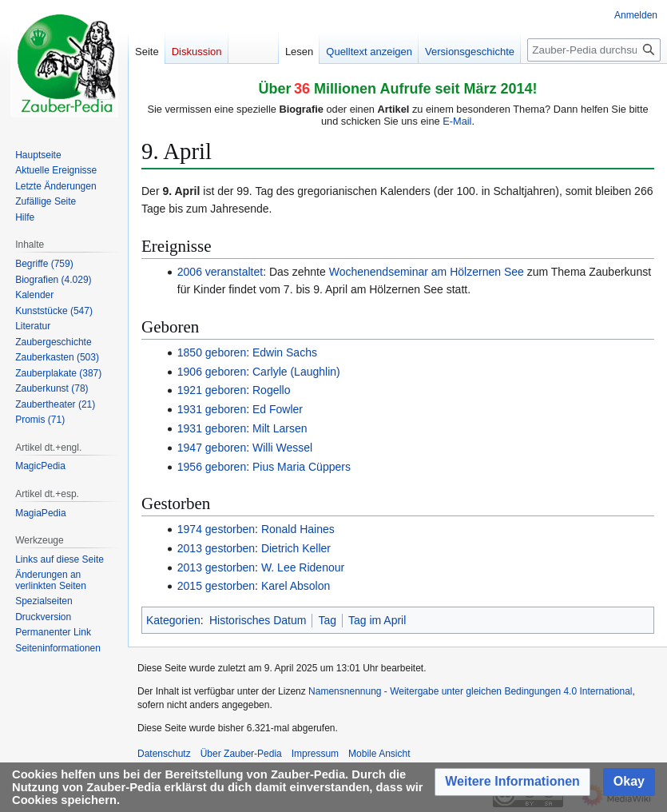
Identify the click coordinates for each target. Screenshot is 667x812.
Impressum (315, 754)
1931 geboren (212, 409)
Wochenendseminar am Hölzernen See (427, 272)
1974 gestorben (216, 529)
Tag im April (377, 620)
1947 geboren (212, 448)
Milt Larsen (280, 428)
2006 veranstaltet (220, 272)
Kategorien (173, 620)
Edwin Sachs (285, 352)
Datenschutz (164, 754)
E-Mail (457, 121)
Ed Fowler (278, 409)
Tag (327, 620)
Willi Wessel (282, 448)
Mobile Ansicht (379, 754)
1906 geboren (212, 372)
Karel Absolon (296, 586)
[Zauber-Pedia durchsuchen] (594, 50)
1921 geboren (212, 390)
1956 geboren (212, 467)
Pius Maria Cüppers (302, 467)
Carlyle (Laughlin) (296, 372)
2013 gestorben (216, 548)
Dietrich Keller (296, 548)
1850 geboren (212, 352)
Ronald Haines (298, 529)
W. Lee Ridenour (303, 567)
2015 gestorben (216, 586)
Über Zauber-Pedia (241, 754)
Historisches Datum (258, 620)
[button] (512, 782)
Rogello (271, 390)
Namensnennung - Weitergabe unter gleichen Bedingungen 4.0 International (470, 691)
